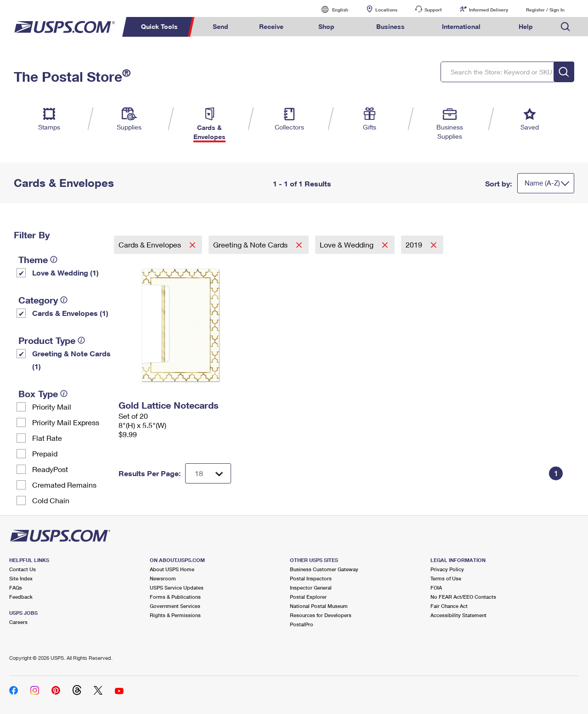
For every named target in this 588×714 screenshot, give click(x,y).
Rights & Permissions (175, 615)
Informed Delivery (489, 10)
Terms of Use (446, 578)
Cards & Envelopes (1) (70, 313)
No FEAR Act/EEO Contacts (463, 597)
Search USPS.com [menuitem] (565, 27)
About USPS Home (172, 569)
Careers (18, 622)
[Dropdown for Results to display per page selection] (208, 473)
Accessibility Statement (458, 615)
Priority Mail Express (66, 422)
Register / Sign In (545, 10)
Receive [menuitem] (271, 26)
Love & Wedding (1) (65, 273)
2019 (415, 245)
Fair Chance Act (449, 606)
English (331, 9)
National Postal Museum (319, 606)
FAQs (16, 588)
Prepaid (45, 453)
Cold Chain (51, 500)
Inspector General (311, 588)
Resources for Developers (321, 615)
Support (433, 10)
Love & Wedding (348, 245)
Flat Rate (47, 438)
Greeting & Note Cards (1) (71, 360)
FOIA (436, 588)
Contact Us (23, 569)
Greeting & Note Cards (251, 245)
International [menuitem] (461, 26)
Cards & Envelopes (151, 245)
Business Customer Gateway (324, 569)
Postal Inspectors (311, 578)
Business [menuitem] (390, 26)
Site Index (21, 578)
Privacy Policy (447, 569)
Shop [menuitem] (326, 26)
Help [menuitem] (526, 26)
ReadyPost (50, 469)
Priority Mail (52, 407)
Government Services (175, 606)
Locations (386, 10)
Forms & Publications (175, 597)
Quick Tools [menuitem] (159, 26)
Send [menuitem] (220, 26)
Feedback (21, 597)
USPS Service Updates (177, 588)
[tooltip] (54, 259)
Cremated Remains (64, 485)
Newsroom (163, 578)
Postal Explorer (308, 597)
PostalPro (302, 624)
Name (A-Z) (542, 183)
